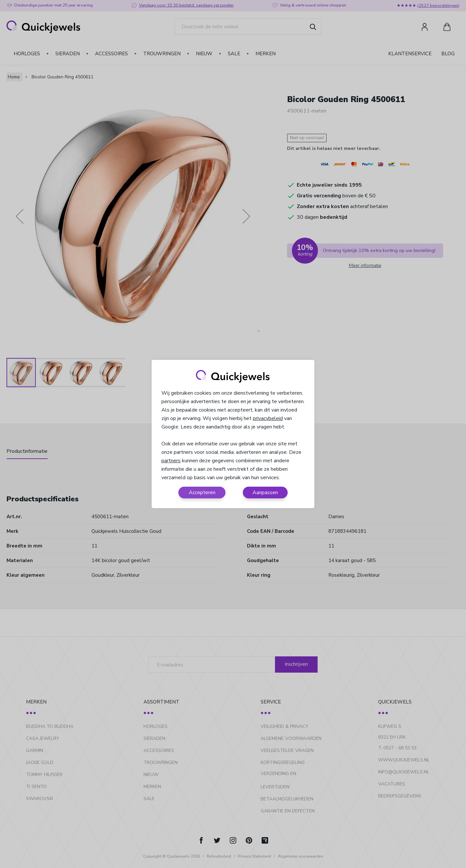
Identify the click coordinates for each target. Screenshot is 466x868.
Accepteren (202, 493)
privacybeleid (268, 418)
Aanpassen (265, 493)
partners (171, 461)
